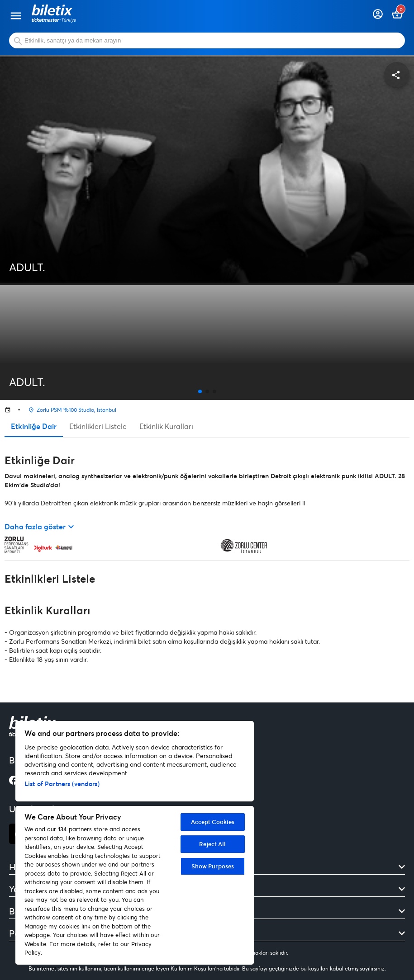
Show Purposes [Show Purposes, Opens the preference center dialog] (213, 866)
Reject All (212, 844)
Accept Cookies (213, 822)
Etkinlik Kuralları (166, 426)
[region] (135, 843)
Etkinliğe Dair (34, 426)
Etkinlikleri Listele (98, 426)
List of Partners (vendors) (62, 784)
